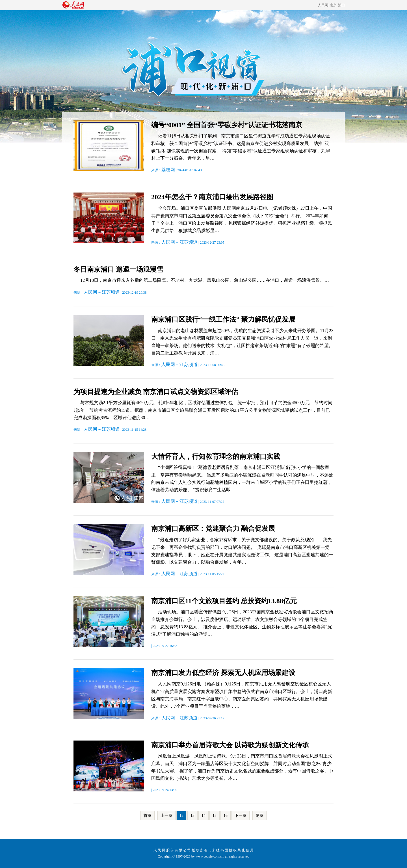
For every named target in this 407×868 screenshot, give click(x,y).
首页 (148, 816)
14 (203, 816)
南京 (333, 5)
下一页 (241, 816)
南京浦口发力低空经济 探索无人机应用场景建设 (223, 673)
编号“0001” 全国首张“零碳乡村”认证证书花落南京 (227, 125)
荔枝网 (168, 170)
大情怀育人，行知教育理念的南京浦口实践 (216, 456)
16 (226, 816)
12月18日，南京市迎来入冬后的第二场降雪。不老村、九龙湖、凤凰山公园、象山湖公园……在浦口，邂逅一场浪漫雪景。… (205, 280)
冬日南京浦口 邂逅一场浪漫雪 (118, 269)
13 (192, 816)
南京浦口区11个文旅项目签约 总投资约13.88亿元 (224, 601)
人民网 (323, 5)
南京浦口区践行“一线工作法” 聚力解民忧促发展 (223, 319)
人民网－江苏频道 (179, 242)
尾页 (259, 816)
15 (215, 816)
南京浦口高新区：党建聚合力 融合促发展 (213, 529)
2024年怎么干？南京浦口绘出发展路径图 (212, 197)
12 (181, 816)
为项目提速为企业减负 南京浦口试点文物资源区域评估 (156, 392)
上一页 (166, 816)
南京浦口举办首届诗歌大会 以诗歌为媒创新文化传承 (230, 745)
